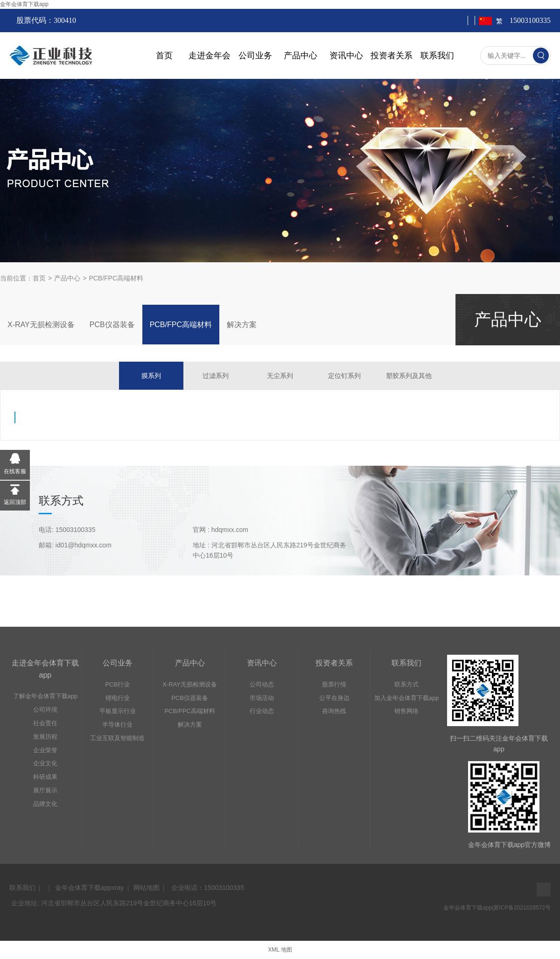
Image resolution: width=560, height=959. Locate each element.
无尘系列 (280, 376)
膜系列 (151, 376)
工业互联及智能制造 (117, 738)
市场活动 (262, 698)
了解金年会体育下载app (45, 696)
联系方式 (406, 684)
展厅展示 (45, 790)
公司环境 (45, 710)
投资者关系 (392, 56)
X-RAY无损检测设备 (41, 325)
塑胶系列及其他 (409, 376)
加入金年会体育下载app (407, 698)
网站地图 (147, 888)
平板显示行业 (118, 711)
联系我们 (437, 56)
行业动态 (262, 711)
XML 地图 (280, 950)
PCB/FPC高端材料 (116, 278)
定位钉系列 (344, 376)
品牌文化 (45, 804)
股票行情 (334, 684)
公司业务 (255, 56)
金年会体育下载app (24, 4)
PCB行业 (117, 684)
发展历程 (45, 737)
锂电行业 (118, 698)
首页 (164, 56)
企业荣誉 (45, 750)
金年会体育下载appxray (90, 888)
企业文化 (45, 763)
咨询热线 (334, 711)
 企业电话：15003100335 (207, 888)
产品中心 (301, 56)
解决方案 (242, 325)
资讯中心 (346, 56)
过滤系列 (216, 376)
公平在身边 (334, 698)
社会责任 (45, 723)
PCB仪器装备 (112, 325)
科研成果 (45, 777)
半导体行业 (117, 724)
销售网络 (406, 711)
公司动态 (262, 684)
